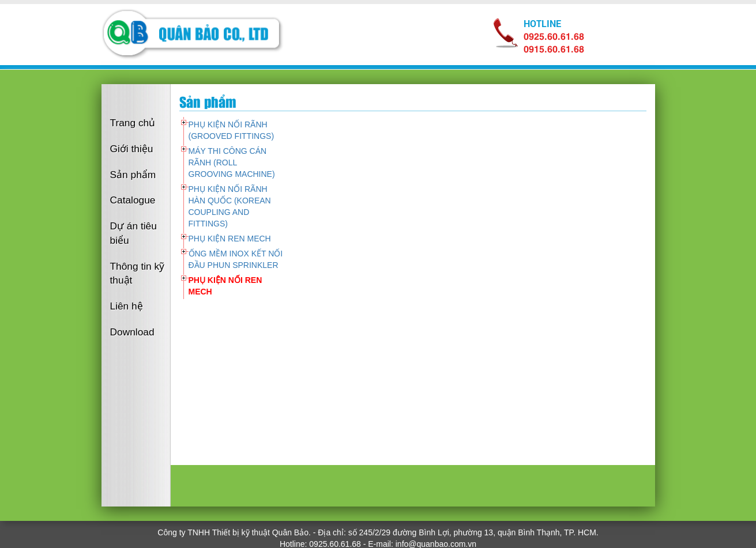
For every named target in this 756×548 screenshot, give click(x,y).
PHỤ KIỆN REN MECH (230, 239)
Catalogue (133, 200)
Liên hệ (127, 306)
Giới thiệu (132, 149)
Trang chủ (133, 123)
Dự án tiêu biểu (133, 233)
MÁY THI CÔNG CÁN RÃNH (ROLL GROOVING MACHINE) (232, 162)
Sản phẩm (133, 175)
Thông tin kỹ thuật (138, 273)
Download (132, 332)
